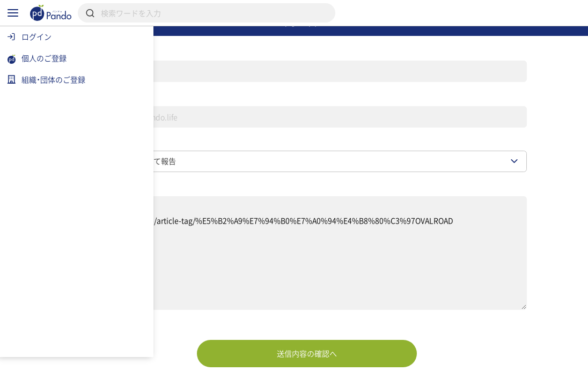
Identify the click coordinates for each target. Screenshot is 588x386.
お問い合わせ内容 (179, 226)
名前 (153, 74)
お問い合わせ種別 (179, 176)
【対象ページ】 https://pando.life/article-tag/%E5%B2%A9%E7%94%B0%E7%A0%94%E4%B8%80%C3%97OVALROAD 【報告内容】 (353, 294)
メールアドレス (174, 125)
